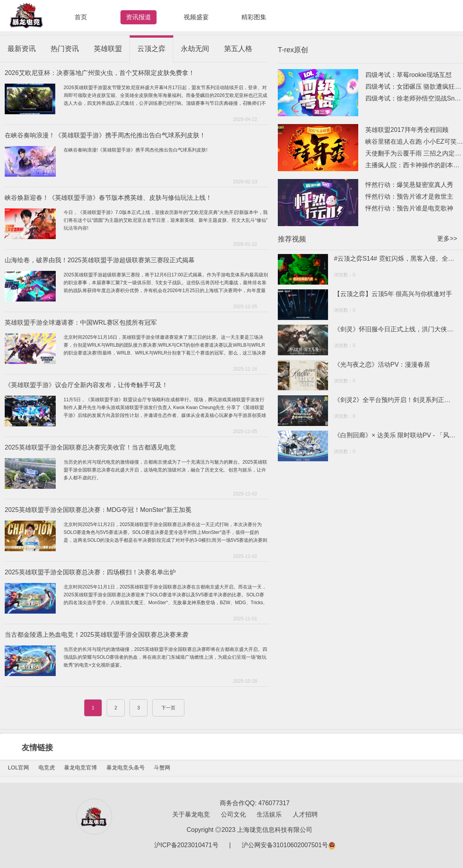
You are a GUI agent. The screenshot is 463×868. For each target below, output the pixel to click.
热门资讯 (65, 49)
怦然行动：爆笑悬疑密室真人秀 (409, 185)
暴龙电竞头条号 (126, 767)
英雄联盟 (108, 49)
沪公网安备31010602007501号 (289, 845)
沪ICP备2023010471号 (186, 845)
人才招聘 (305, 814)
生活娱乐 (269, 814)
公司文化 (233, 814)
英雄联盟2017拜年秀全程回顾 (407, 130)
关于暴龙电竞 (191, 814)
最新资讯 (22, 49)
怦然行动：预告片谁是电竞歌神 (409, 208)
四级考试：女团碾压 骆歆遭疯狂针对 (414, 87)
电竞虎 (47, 767)
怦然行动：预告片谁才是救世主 (409, 196)
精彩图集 (254, 17)
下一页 (168, 708)
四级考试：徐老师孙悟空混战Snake (414, 98)
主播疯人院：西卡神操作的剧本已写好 (414, 165)
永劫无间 (195, 49)
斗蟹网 (162, 767)
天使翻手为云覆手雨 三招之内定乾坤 (414, 153)
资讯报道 (139, 17)
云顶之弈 (151, 49)
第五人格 (238, 49)
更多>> (447, 238)
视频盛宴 (196, 17)
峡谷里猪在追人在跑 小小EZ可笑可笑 (414, 142)
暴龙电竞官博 (80, 767)
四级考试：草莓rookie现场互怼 (408, 75)
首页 (81, 17)
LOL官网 (18, 767)
